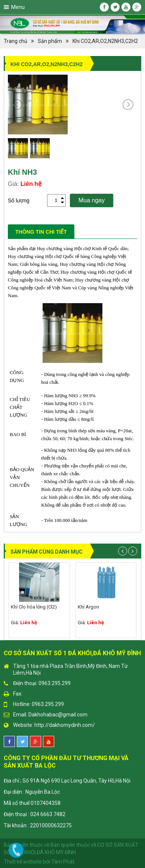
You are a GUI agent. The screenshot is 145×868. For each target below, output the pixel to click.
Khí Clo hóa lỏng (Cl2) (34, 607)
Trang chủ (16, 41)
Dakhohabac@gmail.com (58, 715)
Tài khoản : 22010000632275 (38, 825)
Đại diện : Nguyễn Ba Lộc (32, 792)
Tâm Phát (63, 862)
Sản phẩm (50, 41)
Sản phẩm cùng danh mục (47, 552)
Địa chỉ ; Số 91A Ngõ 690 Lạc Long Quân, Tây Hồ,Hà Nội (67, 781)
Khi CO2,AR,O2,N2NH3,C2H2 (105, 41)
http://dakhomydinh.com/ (65, 725)
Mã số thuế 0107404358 (32, 803)
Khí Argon (88, 607)
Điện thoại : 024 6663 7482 (35, 814)
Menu (18, 7)
